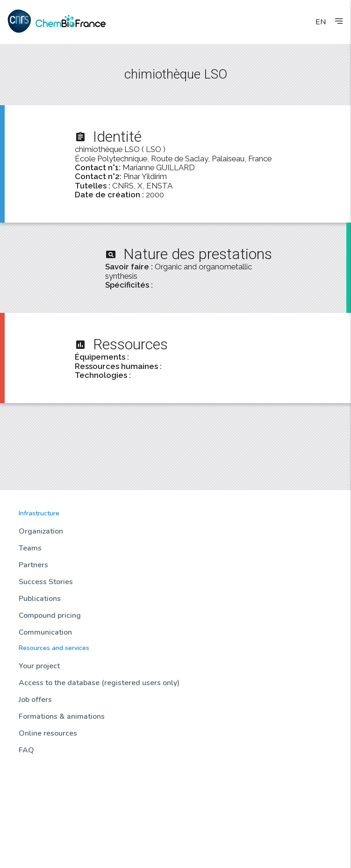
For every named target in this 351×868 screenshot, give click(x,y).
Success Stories (46, 582)
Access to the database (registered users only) (99, 683)
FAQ (26, 750)
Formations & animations (62, 716)
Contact (30, 847)
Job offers (35, 700)
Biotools (31, 812)
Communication (45, 632)
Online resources (48, 733)
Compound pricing (50, 615)
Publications (40, 599)
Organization (41, 531)
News (27, 776)
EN (321, 22)
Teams (30, 548)
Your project (39, 666)
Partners (33, 565)
